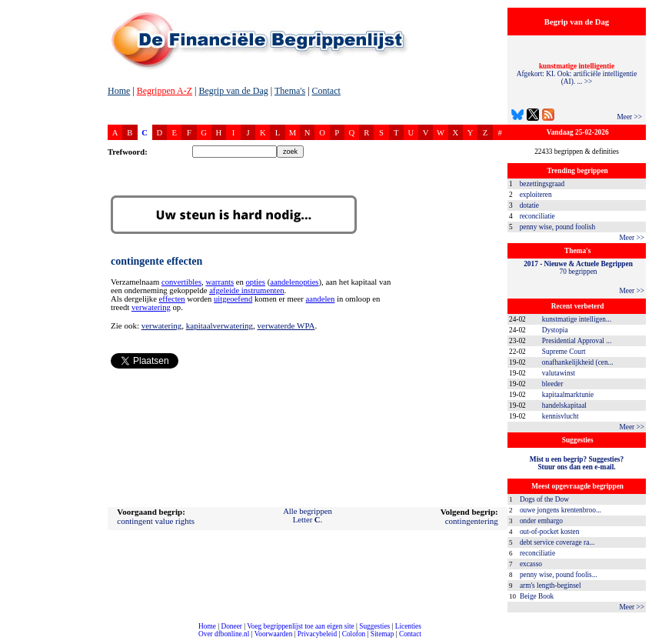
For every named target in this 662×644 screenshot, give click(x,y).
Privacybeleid (317, 634)
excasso (531, 564)
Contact (326, 91)
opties (256, 282)
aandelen (321, 299)
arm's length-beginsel (551, 586)
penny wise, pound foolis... (559, 575)
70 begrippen (578, 268)
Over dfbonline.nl (224, 634)
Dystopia (555, 330)
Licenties (408, 626)
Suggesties (374, 626)
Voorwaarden (274, 634)
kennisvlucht (561, 416)
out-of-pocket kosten (549, 532)
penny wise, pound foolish (557, 227)
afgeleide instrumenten (246, 290)
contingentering (472, 521)
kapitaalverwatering (220, 325)
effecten (172, 299)
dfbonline (647, 640)
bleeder (552, 384)
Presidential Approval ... (577, 341)
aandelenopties (294, 282)
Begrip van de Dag (233, 91)
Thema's (290, 91)
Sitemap (383, 634)
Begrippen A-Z (165, 91)
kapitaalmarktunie (568, 395)
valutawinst (559, 373)
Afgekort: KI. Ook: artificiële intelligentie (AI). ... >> (577, 74)
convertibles (181, 282)
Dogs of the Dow (544, 499)
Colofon (354, 634)
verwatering (151, 307)
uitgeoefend (233, 299)
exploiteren (536, 195)
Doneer (231, 626)
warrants (220, 282)
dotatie (529, 205)
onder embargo (541, 521)
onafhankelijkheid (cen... (578, 362)
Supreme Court (564, 352)
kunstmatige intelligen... (577, 319)
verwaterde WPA (286, 325)
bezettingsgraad (542, 184)
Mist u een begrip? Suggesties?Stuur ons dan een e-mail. (577, 463)
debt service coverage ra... (557, 542)
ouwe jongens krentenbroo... (561, 510)
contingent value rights (156, 521)
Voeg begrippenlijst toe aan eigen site (300, 626)
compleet (8, 640)
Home (119, 91)
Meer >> (629, 117)
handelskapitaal (564, 405)
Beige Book (537, 596)
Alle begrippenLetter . (308, 516)
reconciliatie (537, 216)
